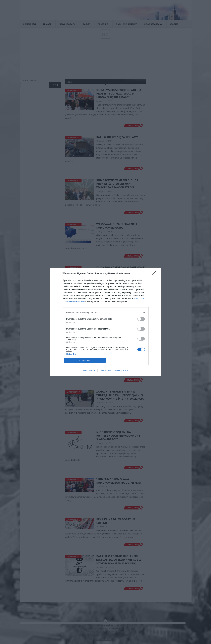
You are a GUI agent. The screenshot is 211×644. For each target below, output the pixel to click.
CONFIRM (85, 360)
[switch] (141, 319)
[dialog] (106, 322)
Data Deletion (89, 370)
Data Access (105, 370)
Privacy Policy (122, 370)
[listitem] (106, 313)
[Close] (155, 274)
